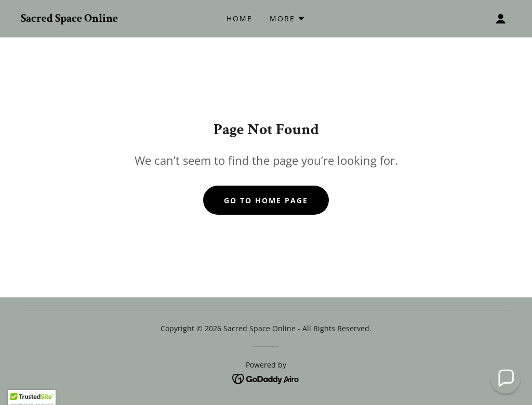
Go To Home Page (266, 200)
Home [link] (240, 18)
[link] (69, 19)
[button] (288, 19)
